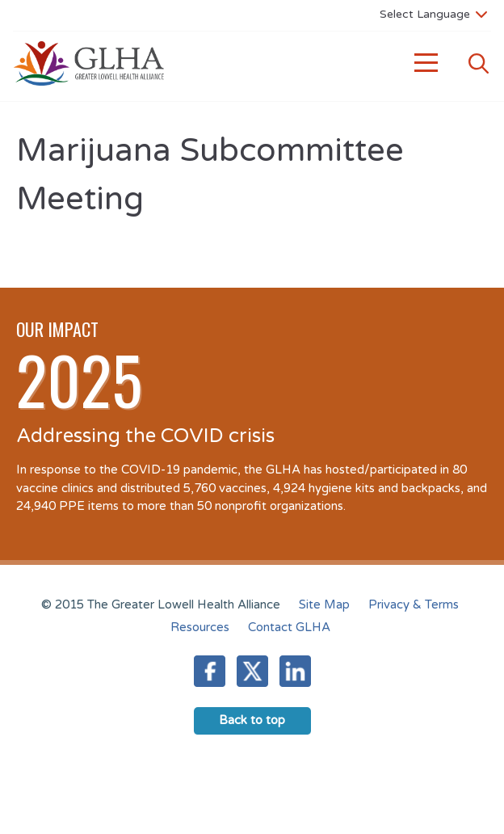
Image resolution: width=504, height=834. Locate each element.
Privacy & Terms (414, 604)
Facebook (210, 671)
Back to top (252, 720)
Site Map (324, 604)
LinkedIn (295, 671)
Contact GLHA (289, 627)
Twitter (252, 671)
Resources (200, 627)
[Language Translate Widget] (433, 14)
